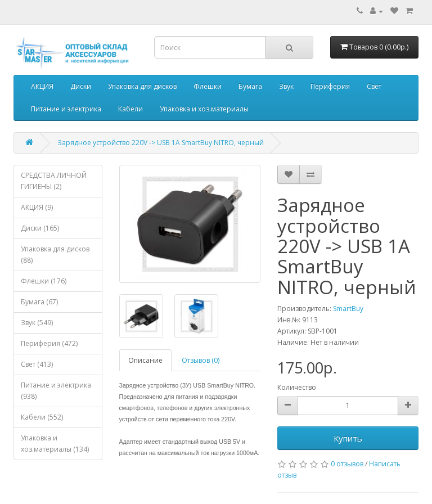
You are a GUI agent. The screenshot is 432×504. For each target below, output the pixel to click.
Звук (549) (37, 323)
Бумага (250, 86)
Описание (145, 360)
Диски (81, 86)
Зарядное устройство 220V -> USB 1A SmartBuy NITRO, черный (161, 143)
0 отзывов (347, 464)
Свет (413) (37, 364)
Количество (297, 387)
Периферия (330, 86)
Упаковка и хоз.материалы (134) (55, 444)
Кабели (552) (42, 417)
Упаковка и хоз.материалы (204, 109)
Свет (374, 86)
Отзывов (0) (201, 360)
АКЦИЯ (42, 86)
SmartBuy (348, 309)
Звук (286, 86)
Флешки (208, 86)
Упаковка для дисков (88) (55, 255)
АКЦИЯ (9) (37, 207)
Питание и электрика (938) (56, 391)
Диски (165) (40, 228)
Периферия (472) (49, 343)
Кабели (130, 109)
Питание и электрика (66, 109)
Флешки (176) (44, 281)
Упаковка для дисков (142, 86)
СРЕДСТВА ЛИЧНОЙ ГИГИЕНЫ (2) (54, 181)
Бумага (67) (39, 302)
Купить (348, 438)
